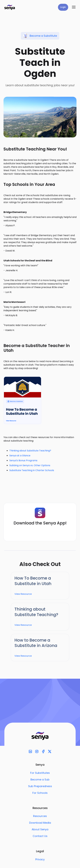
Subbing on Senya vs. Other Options (30, 465)
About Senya (40, 829)
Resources (40, 816)
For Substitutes (40, 773)
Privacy (40, 859)
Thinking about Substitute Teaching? (30, 451)
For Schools (40, 793)
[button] (74, 7)
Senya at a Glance (20, 456)
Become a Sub (40, 780)
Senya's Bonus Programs (23, 460)
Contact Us (40, 836)
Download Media (40, 823)
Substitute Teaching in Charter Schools (32, 470)
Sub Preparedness (40, 786)
